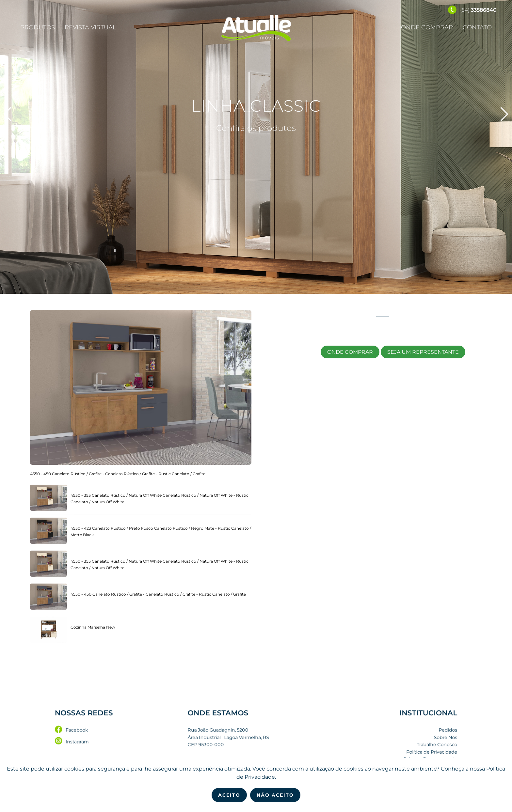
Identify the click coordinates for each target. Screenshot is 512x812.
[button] (504, 114)
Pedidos (401, 733)
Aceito (229, 795)
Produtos (38, 27)
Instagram (117, 741)
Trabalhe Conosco (393, 744)
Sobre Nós (399, 738)
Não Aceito (275, 795)
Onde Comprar (427, 27)
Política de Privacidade (389, 749)
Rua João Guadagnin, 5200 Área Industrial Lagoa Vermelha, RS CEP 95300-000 (235, 738)
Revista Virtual (90, 27)
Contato (477, 27)
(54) (472, 10)
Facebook (117, 733)
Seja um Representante (423, 352)
